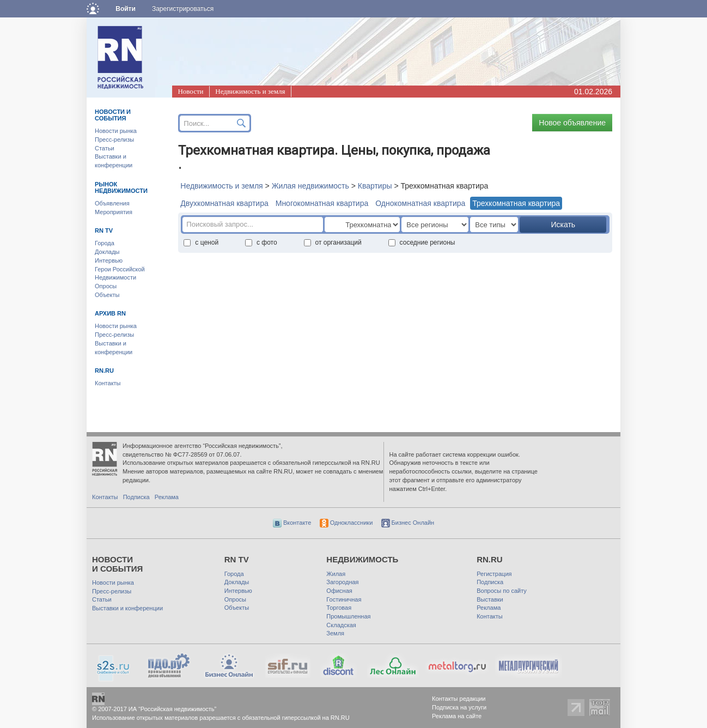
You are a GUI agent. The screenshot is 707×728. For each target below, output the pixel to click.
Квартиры (375, 186)
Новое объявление (572, 123)
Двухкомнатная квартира (224, 203)
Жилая (336, 574)
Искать (563, 225)
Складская (341, 625)
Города (105, 243)
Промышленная (348, 616)
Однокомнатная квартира (420, 203)
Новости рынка (116, 131)
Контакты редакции (459, 699)
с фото (261, 242)
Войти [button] (126, 9)
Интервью (109, 260)
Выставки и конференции (127, 608)
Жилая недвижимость (310, 186)
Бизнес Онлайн (408, 523)
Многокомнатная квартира (322, 203)
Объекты (107, 295)
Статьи (105, 148)
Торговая (339, 608)
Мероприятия (114, 212)
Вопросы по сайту (502, 591)
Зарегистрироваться (183, 9)
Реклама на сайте (457, 716)
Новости (190, 91)
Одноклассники (346, 523)
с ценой (201, 242)
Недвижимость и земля (250, 91)
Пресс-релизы (114, 139)
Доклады (107, 252)
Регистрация (494, 574)
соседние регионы (422, 242)
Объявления (112, 203)
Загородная (342, 582)
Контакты (108, 383)
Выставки (490, 599)
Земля (335, 633)
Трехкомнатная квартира (516, 203)
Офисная (339, 591)
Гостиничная (344, 599)
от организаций (333, 242)
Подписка (136, 497)
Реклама (167, 497)
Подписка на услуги (459, 707)
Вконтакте (292, 523)
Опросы (106, 286)
